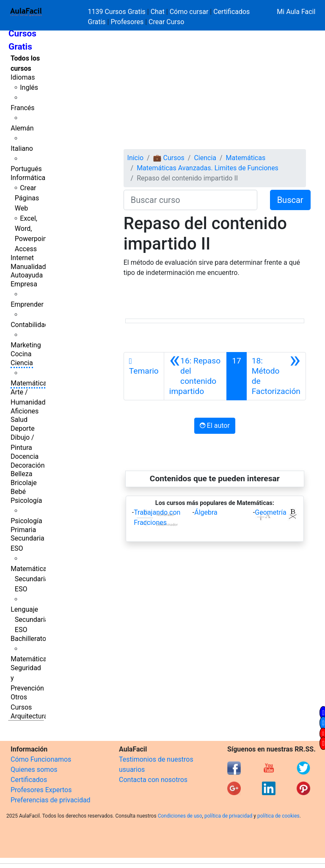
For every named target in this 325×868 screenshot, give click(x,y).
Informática (28, 178)
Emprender (27, 304)
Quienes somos (34, 770)
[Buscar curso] (190, 200)
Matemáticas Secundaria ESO (30, 579)
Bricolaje (24, 483)
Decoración (28, 465)
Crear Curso (166, 22)
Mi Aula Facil (296, 12)
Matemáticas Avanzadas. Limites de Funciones (208, 168)
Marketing (26, 345)
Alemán (22, 128)
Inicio (135, 158)
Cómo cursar (189, 12)
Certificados (29, 780)
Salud (19, 420)
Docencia (25, 456)
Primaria (23, 530)
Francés (22, 108)
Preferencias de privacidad (51, 800)
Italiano (22, 148)
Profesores (127, 22)
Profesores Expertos (41, 790)
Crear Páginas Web (27, 198)
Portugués (26, 169)
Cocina (21, 354)
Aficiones (25, 411)
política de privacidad (228, 816)
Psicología (26, 501)
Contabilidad (30, 325)
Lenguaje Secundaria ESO (29, 620)
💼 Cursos (169, 158)
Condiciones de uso (180, 816)
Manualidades (32, 267)
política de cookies (278, 816)
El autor (215, 426)
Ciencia (22, 363)
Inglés (29, 87)
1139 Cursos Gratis (118, 12)
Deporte (23, 428)
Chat (158, 12)
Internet (22, 258)
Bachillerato (28, 639)
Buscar (290, 200)
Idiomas (23, 77)
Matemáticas (30, 383)
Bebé (18, 492)
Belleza (21, 474)
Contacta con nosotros (153, 780)
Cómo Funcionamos (41, 759)
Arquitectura (29, 716)
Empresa (24, 284)
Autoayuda (27, 275)
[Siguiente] (276, 376)
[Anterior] (195, 376)
